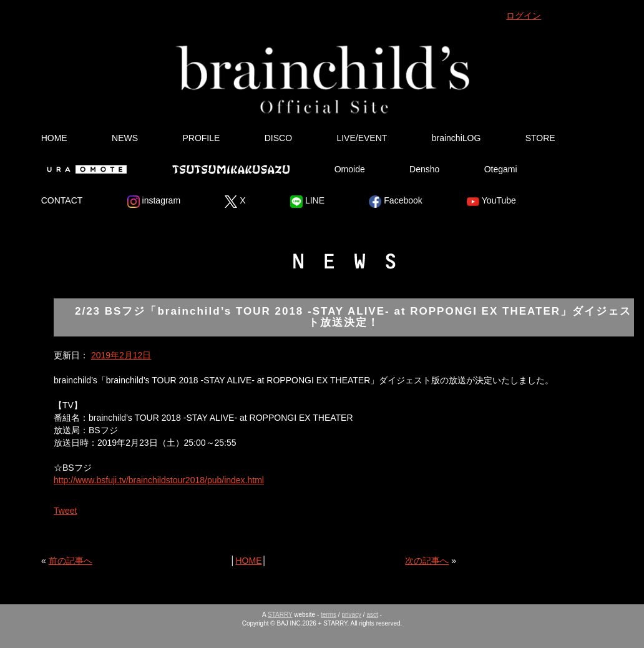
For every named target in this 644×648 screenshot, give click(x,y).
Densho (424, 169)
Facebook (395, 202)
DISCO (278, 138)
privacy (351, 615)
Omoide (350, 169)
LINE (307, 202)
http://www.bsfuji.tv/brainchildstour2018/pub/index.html (159, 480)
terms (329, 615)
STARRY (280, 615)
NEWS (125, 138)
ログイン (524, 16)
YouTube (491, 202)
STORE (540, 138)
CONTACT (62, 200)
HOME (54, 138)
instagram (154, 202)
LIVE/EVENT (362, 138)
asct (372, 615)
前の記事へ (71, 561)
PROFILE (201, 138)
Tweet (65, 511)
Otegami (501, 169)
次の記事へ (427, 561)
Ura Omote (84, 169)
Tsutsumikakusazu (231, 169)
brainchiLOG (456, 138)
